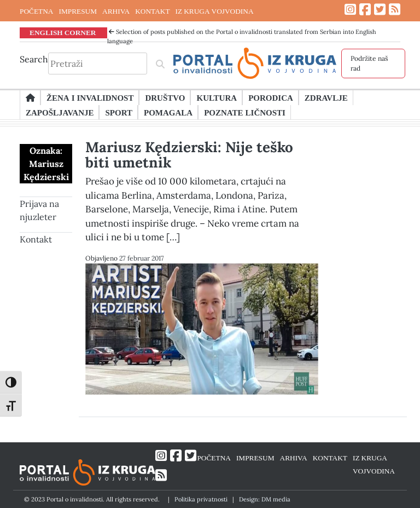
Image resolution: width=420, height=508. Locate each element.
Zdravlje (326, 97)
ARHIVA (116, 11)
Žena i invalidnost (90, 97)
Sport (118, 112)
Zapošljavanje (60, 112)
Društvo (165, 97)
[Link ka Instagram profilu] (350, 10)
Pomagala (168, 112)
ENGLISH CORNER (63, 32)
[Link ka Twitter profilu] (380, 10)
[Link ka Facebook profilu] (365, 10)
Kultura (217, 97)
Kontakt (36, 239)
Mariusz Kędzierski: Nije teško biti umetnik (189, 155)
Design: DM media (265, 499)
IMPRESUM (78, 11)
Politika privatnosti (201, 499)
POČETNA (36, 11)
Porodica (271, 97)
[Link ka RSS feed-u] (395, 10)
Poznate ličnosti (245, 112)
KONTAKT (152, 11)
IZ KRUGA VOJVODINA (215, 11)
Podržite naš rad (369, 63)
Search (34, 59)
